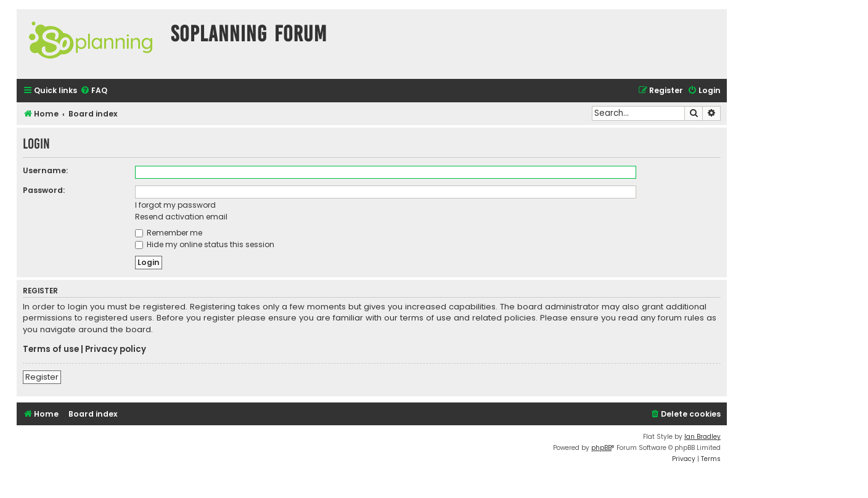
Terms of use (51, 349)
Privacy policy (116, 349)
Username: (45, 170)
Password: (44, 190)
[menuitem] (94, 91)
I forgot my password (175, 205)
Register (42, 377)
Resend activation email (181, 217)
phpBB (601, 448)
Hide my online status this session (205, 244)
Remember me (169, 233)
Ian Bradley (702, 437)
